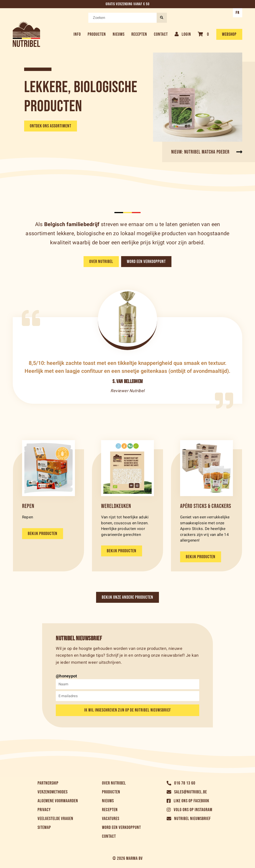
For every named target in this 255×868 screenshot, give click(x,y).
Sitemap (44, 828)
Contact (161, 34)
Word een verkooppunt (146, 262)
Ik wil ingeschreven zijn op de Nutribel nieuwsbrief (128, 710)
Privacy (44, 810)
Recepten (139, 34)
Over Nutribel (101, 262)
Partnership (48, 783)
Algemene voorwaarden (58, 801)
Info (77, 34)
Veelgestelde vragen (55, 819)
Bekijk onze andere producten (127, 597)
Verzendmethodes (53, 792)
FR (238, 13)
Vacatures (111, 819)
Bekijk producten (43, 534)
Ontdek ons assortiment (51, 126)
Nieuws (119, 34)
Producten (97, 34)
